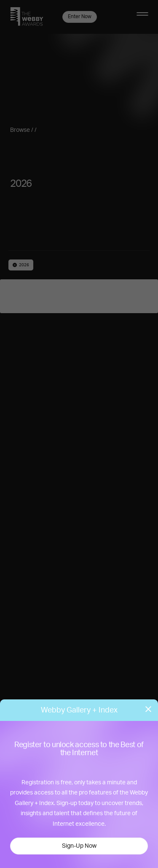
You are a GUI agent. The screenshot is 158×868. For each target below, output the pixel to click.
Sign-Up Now (79, 846)
